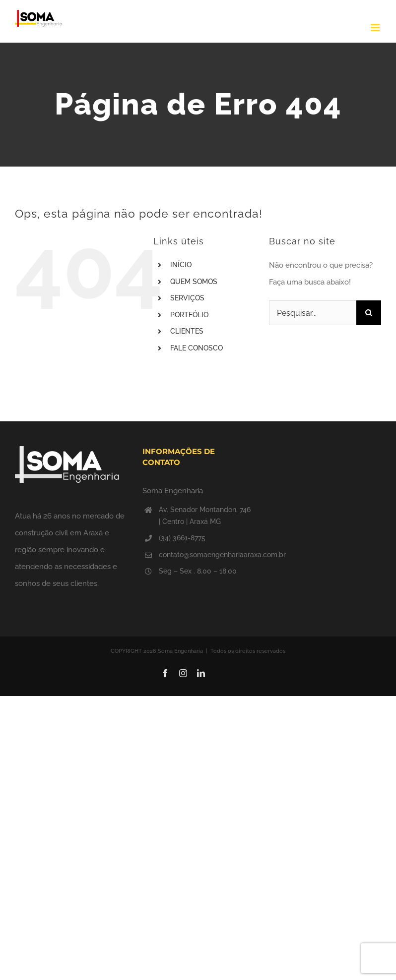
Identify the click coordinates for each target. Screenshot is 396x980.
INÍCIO (181, 265)
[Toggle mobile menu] (376, 28)
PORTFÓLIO (189, 315)
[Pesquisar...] (313, 313)
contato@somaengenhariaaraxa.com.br (206, 555)
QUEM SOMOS (194, 282)
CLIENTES (187, 331)
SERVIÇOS (187, 298)
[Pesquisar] (369, 313)
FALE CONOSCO (197, 348)
